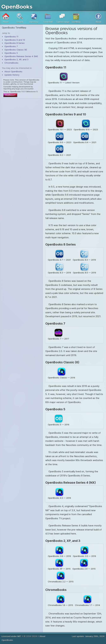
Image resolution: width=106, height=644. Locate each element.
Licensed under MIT (11, 637)
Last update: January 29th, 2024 (88, 637)
